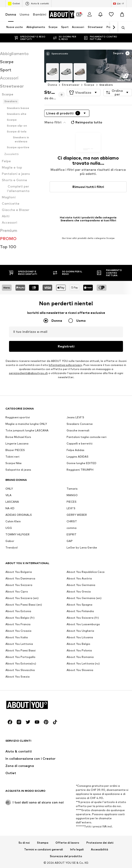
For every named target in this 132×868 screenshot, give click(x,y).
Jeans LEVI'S (75, 417)
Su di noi (24, 843)
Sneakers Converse (80, 424)
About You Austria (79, 578)
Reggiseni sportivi (18, 417)
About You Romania (80, 657)
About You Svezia (17, 677)
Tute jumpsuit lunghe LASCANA (27, 430)
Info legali (77, 849)
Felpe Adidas (75, 450)
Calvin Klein (13, 521)
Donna (11, 14)
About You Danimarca (20, 578)
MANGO (72, 495)
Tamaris (72, 489)
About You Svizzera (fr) (83, 618)
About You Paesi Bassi (21, 650)
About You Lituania (80, 637)
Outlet (14, 4)
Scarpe (89, 85)
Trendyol (12, 547)
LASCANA (12, 502)
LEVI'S (71, 508)
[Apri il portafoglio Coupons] (79, 14)
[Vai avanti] (114, 28)
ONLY (9, 489)
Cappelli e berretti (80, 443)
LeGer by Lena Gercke (82, 547)
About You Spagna (79, 605)
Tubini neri (12, 457)
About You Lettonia (19, 644)
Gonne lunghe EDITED (81, 463)
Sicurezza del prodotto (66, 856)
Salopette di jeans (18, 470)
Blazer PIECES (15, 450)
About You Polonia (79, 650)
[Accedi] (90, 14)
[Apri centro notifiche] (100, 14)
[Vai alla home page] (67, 14)
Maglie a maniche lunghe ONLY (26, 424)
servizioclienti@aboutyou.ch (28, 373)
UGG (9, 528)
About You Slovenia (80, 670)
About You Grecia (79, 591)
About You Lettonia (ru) (83, 663)
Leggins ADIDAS (78, 457)
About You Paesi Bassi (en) (24, 605)
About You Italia (17, 637)
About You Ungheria (80, 631)
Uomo (24, 14)
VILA (8, 495)
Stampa (43, 843)
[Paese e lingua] (119, 4)
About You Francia (18, 624)
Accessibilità (100, 849)
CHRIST (72, 521)
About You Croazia (18, 631)
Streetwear (71, 85)
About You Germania (81, 585)
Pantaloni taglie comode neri (87, 437)
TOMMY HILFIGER (17, 534)
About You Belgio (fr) (20, 618)
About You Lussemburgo (83, 624)
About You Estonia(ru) (21, 663)
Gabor (10, 541)
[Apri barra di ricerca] (122, 28)
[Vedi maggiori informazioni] (57, 54)
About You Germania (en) (84, 598)
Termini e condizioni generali (44, 849)
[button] (84, 93)
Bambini (40, 14)
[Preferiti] (111, 14)
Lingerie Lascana (17, 443)
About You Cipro (17, 591)
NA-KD (10, 508)
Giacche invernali (78, 430)
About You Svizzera (19, 585)
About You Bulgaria (19, 572)
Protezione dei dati (100, 843)
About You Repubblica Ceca (86, 572)
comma (72, 528)
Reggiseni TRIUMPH (80, 470)
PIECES (72, 502)
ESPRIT (72, 534)
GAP (70, 541)
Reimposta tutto (86, 122)
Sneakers (106, 85)
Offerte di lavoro (67, 843)
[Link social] (10, 722)
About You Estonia (18, 611)
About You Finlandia (80, 611)
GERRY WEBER (77, 515)
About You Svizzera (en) (22, 598)
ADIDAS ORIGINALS (19, 515)
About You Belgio (78, 644)
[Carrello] (122, 14)
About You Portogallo (20, 657)
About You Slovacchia (20, 670)
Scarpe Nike (14, 463)
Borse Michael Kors (18, 437)
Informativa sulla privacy (65, 365)
